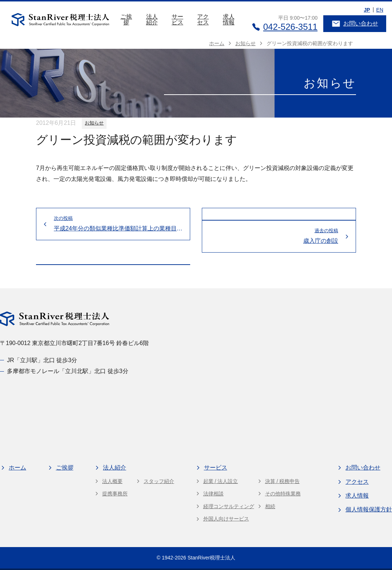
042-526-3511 (285, 27)
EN (380, 10)
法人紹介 (152, 19)
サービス (177, 19)
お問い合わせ (355, 24)
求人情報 (229, 19)
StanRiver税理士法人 (211, 558)
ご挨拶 (126, 19)
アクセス (203, 19)
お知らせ (94, 123)
